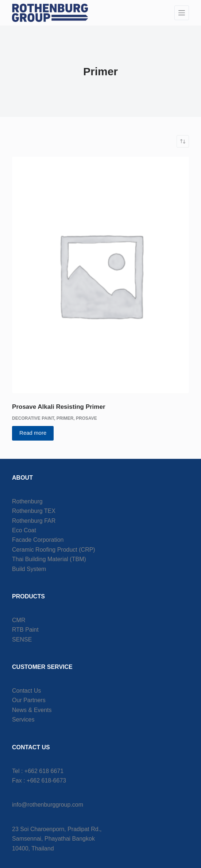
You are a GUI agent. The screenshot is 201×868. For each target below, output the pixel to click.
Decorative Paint (33, 418)
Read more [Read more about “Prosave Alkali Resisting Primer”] (33, 433)
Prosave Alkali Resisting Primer (59, 407)
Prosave (86, 418)
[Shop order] (183, 141)
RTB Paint (25, 630)
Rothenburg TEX (34, 511)
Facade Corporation (38, 540)
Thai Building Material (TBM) (49, 559)
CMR (19, 620)
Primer (65, 418)
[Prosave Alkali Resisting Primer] (100, 275)
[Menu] (182, 13)
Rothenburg (27, 501)
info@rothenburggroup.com (48, 805)
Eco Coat (24, 530)
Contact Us (26, 691)
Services (23, 719)
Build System (29, 569)
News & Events (32, 710)
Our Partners (29, 700)
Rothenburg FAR (34, 521)
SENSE (22, 639)
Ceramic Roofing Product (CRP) (54, 550)
